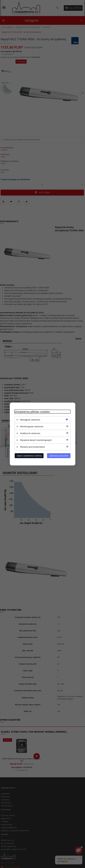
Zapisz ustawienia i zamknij (29, 456)
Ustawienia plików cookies (32, 412)
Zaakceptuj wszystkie (59, 456)
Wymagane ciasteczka (30, 420)
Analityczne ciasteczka (30, 433)
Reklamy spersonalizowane (32, 447)
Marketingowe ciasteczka (32, 426)
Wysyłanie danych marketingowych (36, 440)
